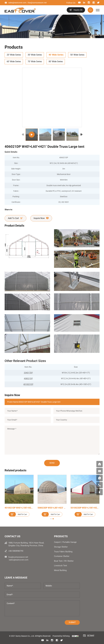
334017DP (28, 373)
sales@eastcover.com (17, 3)
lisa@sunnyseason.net (37, 3)
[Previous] (23, 135)
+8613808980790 (16, 551)
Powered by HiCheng (61, 636)
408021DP (28, 379)
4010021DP (28, 384)
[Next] (81, 135)
